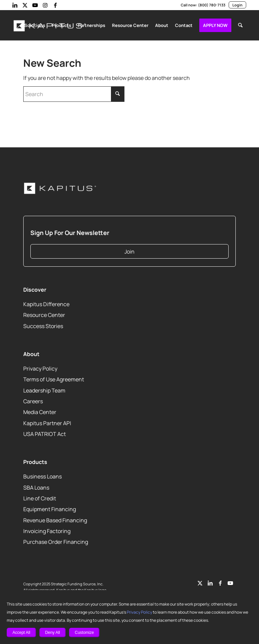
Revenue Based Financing (55, 519)
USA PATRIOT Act (45, 432)
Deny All (53, 633)
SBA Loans (37, 486)
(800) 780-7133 (212, 5)
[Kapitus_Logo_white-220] (60, 187)
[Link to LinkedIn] (15, 5)
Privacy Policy (123, 612)
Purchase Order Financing (55, 541)
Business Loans (42, 475)
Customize (84, 633)
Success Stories (43, 325)
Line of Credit (39, 497)
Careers (33, 400)
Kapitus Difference (45, 303)
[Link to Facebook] (55, 5)
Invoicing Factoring (46, 530)
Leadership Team (44, 389)
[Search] (240, 25)
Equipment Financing (49, 508)
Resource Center (44, 314)
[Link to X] (25, 5)
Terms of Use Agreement (53, 378)
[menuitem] (38, 25)
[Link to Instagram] (45, 5)
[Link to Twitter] (200, 582)
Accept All (21, 633)
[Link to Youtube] (35, 5)
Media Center (39, 411)
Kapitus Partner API (47, 422)
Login (237, 5)
